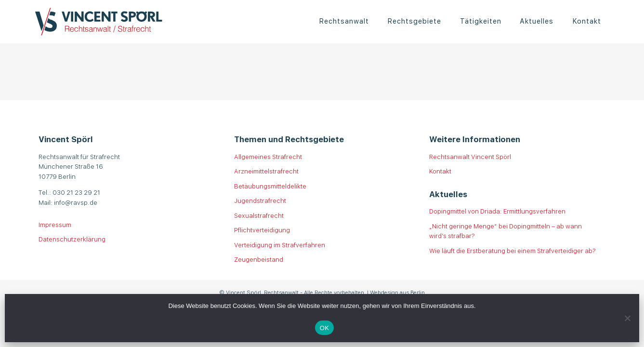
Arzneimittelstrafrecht (266, 171)
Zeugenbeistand (259, 259)
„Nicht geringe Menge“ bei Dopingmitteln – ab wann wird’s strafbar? (506, 231)
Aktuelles (537, 20)
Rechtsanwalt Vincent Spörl (470, 156)
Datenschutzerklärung (72, 239)
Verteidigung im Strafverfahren (280, 245)
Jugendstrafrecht (260, 200)
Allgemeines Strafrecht (268, 156)
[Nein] (627, 318)
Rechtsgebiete (414, 20)
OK (324, 328)
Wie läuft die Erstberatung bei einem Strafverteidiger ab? (513, 250)
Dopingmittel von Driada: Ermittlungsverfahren (497, 211)
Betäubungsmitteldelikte (270, 186)
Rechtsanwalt (344, 20)
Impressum (55, 224)
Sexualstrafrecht (259, 215)
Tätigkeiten (481, 20)
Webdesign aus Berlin (397, 292)
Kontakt (587, 20)
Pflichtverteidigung (262, 230)
